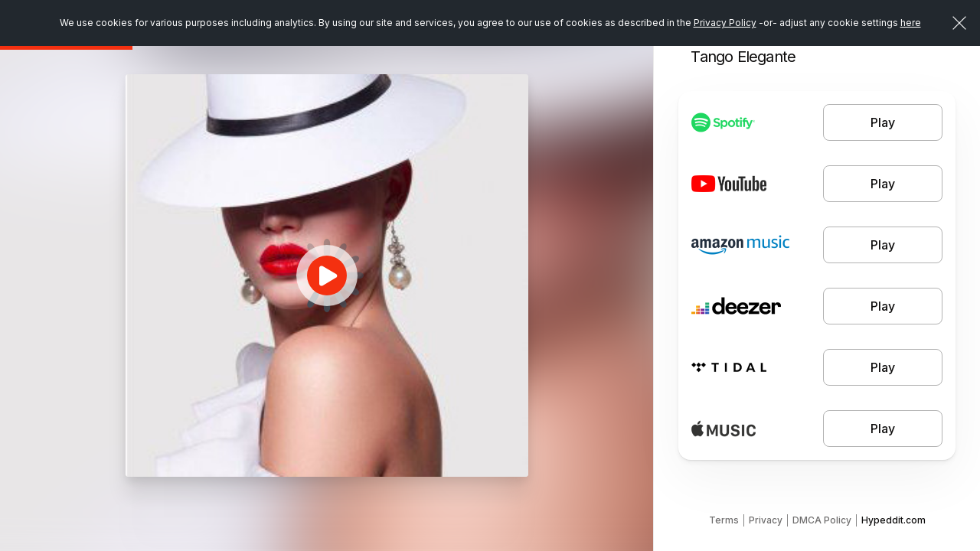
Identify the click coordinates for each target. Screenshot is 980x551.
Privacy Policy (725, 23)
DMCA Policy (822, 520)
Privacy (766, 520)
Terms (724, 520)
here (911, 23)
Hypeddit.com (893, 520)
